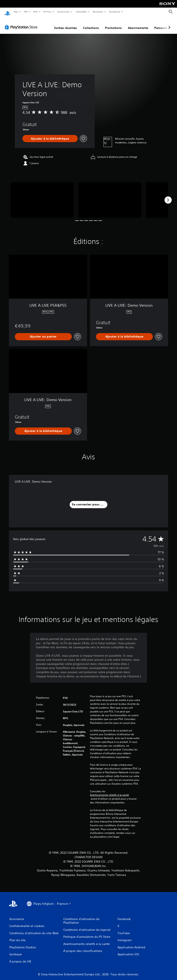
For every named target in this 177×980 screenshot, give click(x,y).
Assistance (115, 12)
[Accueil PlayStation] (7, 12)
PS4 (36, 12)
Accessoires (63, 12)
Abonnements (138, 24)
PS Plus (47, 12)
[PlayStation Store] (22, 23)
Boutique (98, 12)
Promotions (113, 24)
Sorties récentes (66, 24)
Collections (91, 24)
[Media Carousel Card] (42, 196)
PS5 (26, 12)
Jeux (16, 12)
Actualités (81, 12)
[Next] (168, 196)
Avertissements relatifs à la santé (109, 791)
